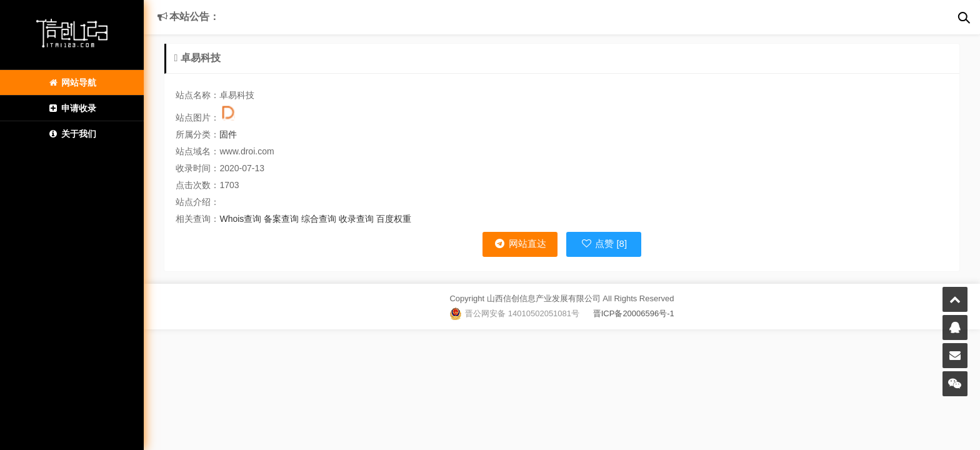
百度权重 (394, 219)
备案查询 (281, 219)
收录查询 (356, 219)
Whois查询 (240, 219)
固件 (228, 134)
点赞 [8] (604, 243)
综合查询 (319, 219)
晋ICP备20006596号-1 (627, 313)
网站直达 (520, 243)
